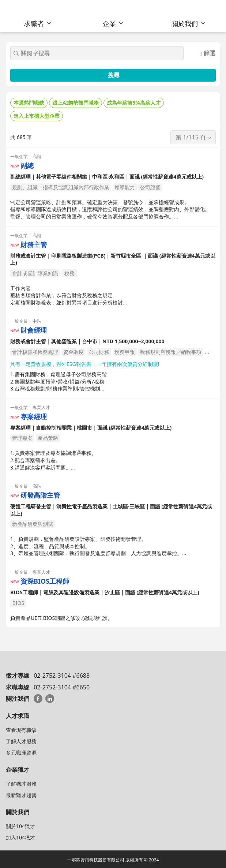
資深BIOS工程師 (45, 581)
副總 (27, 166)
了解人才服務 (21, 741)
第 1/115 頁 (194, 137)
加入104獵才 (20, 837)
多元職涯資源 (21, 753)
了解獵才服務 (21, 784)
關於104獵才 (20, 826)
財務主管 (34, 245)
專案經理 (34, 417)
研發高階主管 (40, 495)
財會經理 (34, 330)
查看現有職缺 (21, 730)
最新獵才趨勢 (21, 795)
